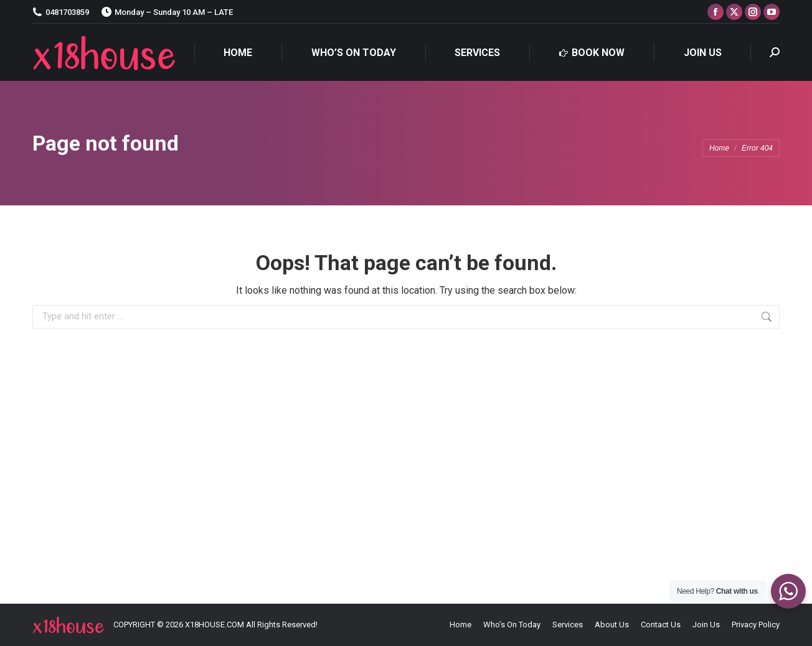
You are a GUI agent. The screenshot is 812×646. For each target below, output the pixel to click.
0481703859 (61, 12)
